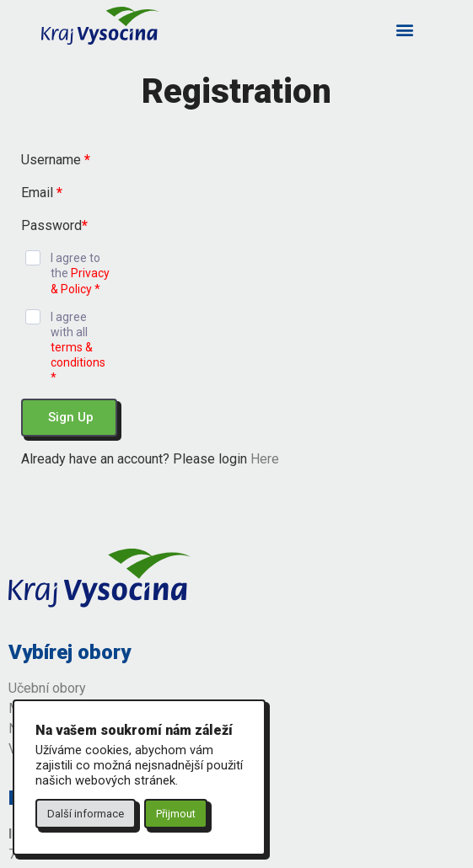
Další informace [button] (86, 814)
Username (56, 160)
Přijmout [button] (176, 814)
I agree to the (80, 273)
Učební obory (47, 688)
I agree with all (78, 348)
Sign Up (71, 417)
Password (54, 226)
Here (265, 459)
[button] (405, 29)
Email (42, 193)
